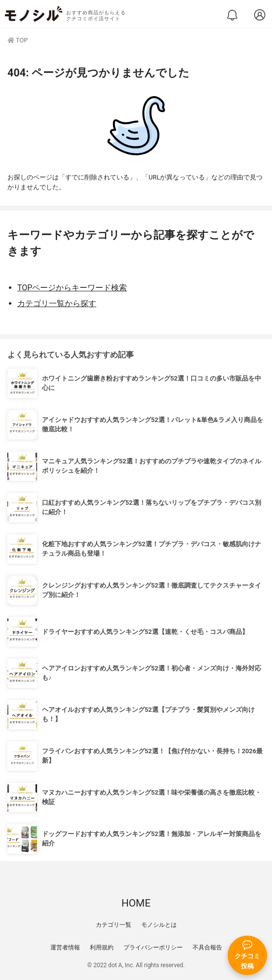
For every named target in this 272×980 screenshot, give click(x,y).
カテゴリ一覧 (114, 925)
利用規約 (102, 947)
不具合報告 (207, 947)
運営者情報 (65, 947)
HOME (136, 903)
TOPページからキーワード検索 (72, 288)
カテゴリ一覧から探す (57, 303)
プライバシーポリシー (153, 947)
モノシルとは (159, 925)
